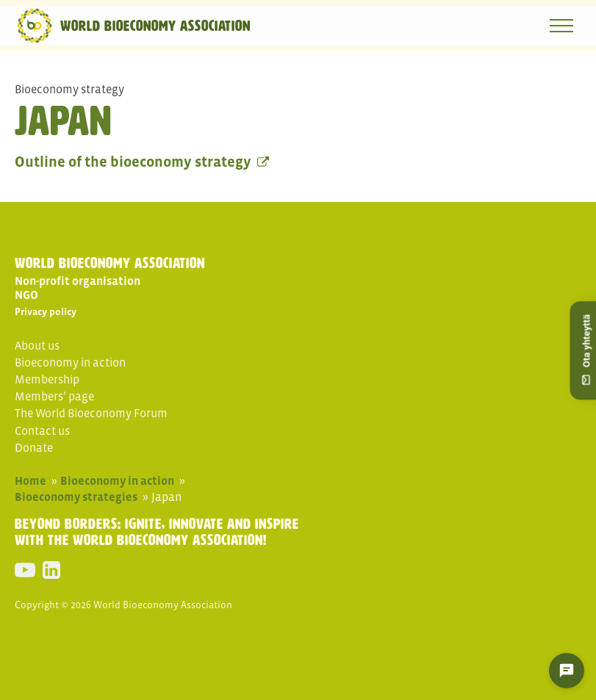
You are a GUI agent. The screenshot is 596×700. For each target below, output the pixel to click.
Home (30, 480)
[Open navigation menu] (561, 26)
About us (37, 345)
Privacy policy (46, 312)
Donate (34, 447)
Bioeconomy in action (70, 362)
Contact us (42, 430)
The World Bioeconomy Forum (91, 413)
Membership (47, 379)
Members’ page (54, 396)
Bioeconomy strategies (76, 497)
